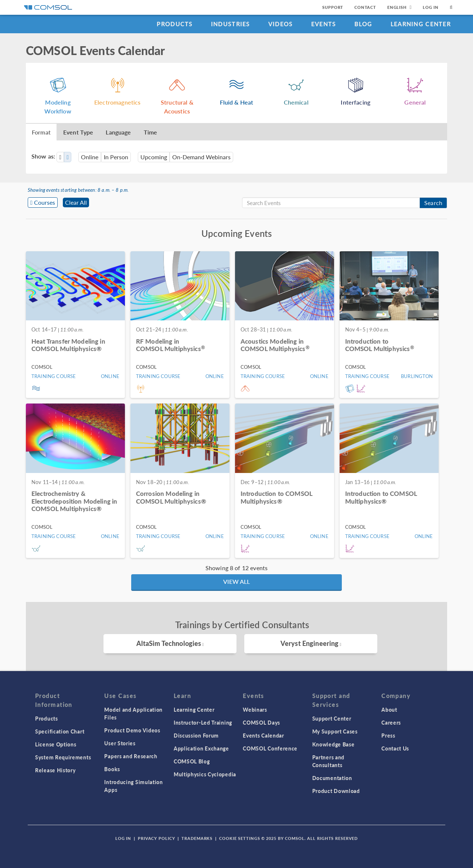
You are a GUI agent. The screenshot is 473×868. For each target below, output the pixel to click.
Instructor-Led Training (203, 722)
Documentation (332, 778)
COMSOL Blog (192, 761)
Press (388, 735)
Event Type (78, 132)
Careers (391, 722)
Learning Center (421, 24)
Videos (281, 24)
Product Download (336, 791)
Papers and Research (131, 756)
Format (41, 132)
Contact (365, 7)
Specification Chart (60, 731)
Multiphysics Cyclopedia (205, 774)
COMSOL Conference (270, 748)
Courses (45, 202)
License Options (56, 744)
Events (324, 24)
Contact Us (395, 748)
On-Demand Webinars (201, 157)
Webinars (255, 709)
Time (151, 132)
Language (118, 132)
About (389, 709)
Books (112, 769)
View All (236, 581)
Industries (231, 24)
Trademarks (197, 838)
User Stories (120, 743)
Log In (431, 7)
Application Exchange (201, 748)
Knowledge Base (334, 744)
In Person (116, 157)
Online (90, 157)
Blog (363, 24)
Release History (55, 770)
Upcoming (154, 157)
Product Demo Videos (132, 730)
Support (333, 7)
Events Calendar (263, 735)
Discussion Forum (196, 735)
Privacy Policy (156, 838)
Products (175, 24)
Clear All (76, 202)
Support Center (332, 718)
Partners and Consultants (328, 761)
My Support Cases (335, 731)
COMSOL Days (261, 722)
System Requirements (63, 757)
